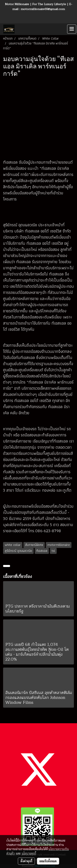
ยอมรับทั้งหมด (48, 861)
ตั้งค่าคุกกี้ (26, 861)
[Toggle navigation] (72, 29)
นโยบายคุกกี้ (29, 853)
